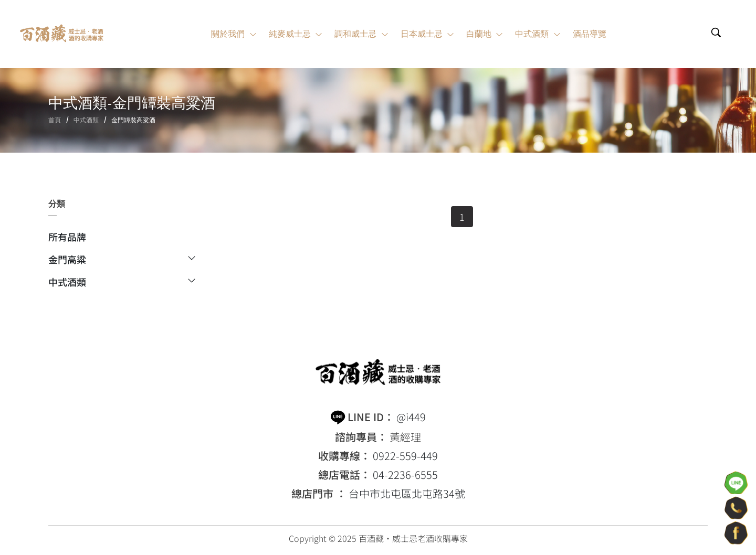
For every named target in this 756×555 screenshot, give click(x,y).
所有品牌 (67, 238)
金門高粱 (122, 260)
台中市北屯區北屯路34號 (407, 494)
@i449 (411, 417)
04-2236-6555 (405, 475)
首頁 (55, 120)
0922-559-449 (405, 456)
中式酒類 (86, 120)
